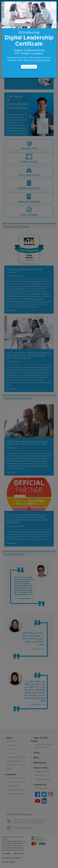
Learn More (29, 67)
